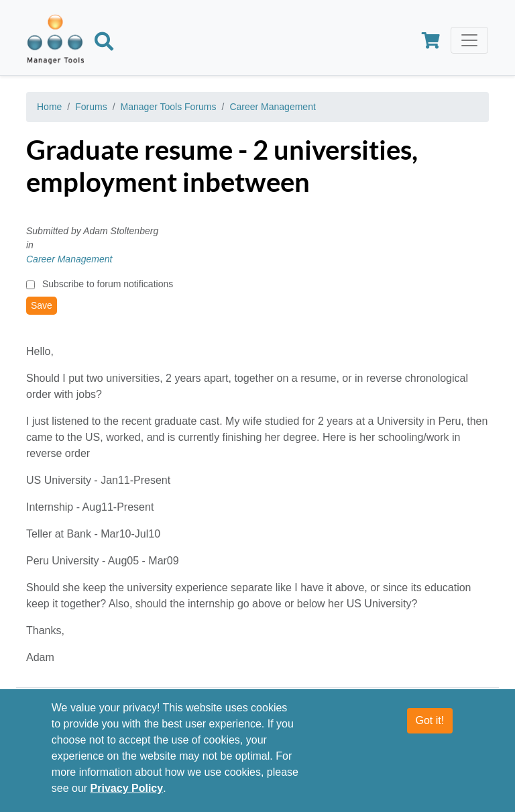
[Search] (104, 44)
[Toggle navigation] (469, 40)
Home (49, 107)
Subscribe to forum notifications (108, 284)
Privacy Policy (127, 788)
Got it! (430, 720)
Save (42, 305)
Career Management (272, 107)
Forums (91, 107)
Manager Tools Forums (169, 107)
